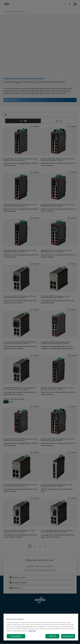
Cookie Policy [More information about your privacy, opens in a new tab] (32, 631)
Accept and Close (68, 636)
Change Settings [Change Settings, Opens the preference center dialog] (16, 636)
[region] (41, 627)
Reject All (52, 636)
